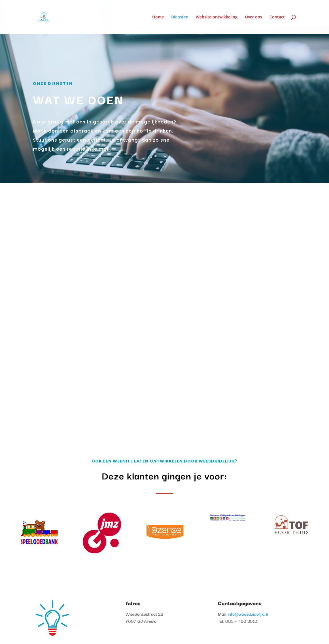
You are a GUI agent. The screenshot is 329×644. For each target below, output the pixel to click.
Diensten (180, 17)
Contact (277, 17)
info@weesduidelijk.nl (248, 614)
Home (158, 17)
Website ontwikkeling (217, 17)
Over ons (253, 17)
